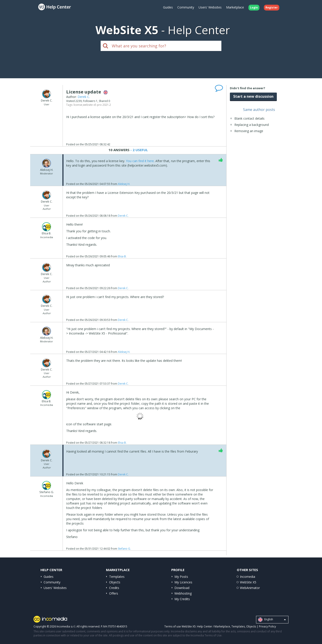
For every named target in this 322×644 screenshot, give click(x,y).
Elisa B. (122, 256)
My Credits (182, 599)
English (272, 620)
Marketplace (235, 7)
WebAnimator (250, 588)
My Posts (181, 577)
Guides (168, 7)
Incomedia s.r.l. (66, 626)
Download (182, 588)
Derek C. (84, 97)
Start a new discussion (253, 96)
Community (186, 7)
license (78, 105)
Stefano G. (124, 549)
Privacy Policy (267, 626)
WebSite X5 (248, 582)
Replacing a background (252, 125)
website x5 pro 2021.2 (97, 105)
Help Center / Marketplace (214, 626)
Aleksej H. (124, 184)
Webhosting (183, 593)
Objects (115, 582)
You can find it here (140, 161)
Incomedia (248, 577)
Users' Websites (210, 7)
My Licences (183, 582)
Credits (114, 588)
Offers (114, 593)
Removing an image (249, 131)
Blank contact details (249, 118)
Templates (117, 577)
